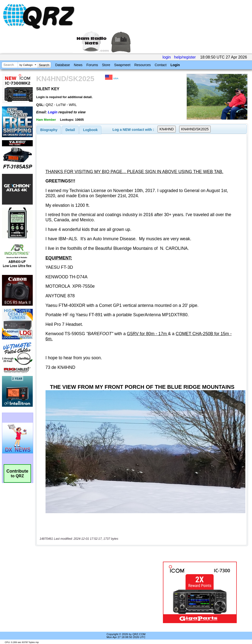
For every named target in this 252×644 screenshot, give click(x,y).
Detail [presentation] (70, 130)
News (78, 65)
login (167, 57)
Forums (92, 65)
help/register (185, 57)
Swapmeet (122, 65)
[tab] (49, 130)
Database (63, 65)
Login (175, 65)
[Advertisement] (97, 592)
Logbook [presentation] (90, 130)
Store (106, 65)
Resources (143, 65)
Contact (160, 65)
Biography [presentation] (49, 130)
